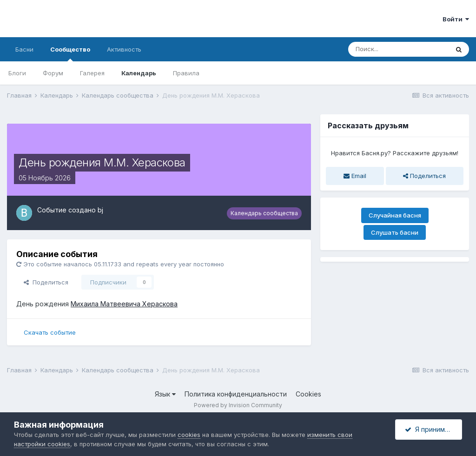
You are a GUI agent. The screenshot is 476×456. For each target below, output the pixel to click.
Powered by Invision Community (238, 405)
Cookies (308, 394)
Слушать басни (395, 232)
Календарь (139, 73)
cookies (189, 435)
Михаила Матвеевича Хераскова (124, 304)
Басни (24, 49)
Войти (456, 19)
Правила (186, 73)
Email (355, 176)
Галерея (92, 73)
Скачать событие (50, 332)
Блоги (17, 73)
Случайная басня (395, 215)
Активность (124, 49)
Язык (165, 394)
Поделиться (46, 282)
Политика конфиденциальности (236, 394)
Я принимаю (430, 429)
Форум (53, 73)
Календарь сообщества (264, 213)
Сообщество (70, 53)
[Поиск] (398, 49)
